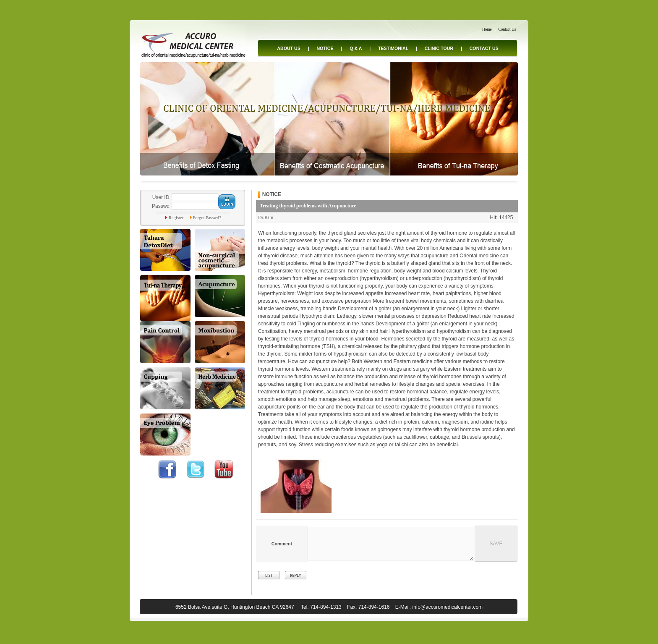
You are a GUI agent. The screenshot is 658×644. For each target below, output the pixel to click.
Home (487, 29)
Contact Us (507, 29)
